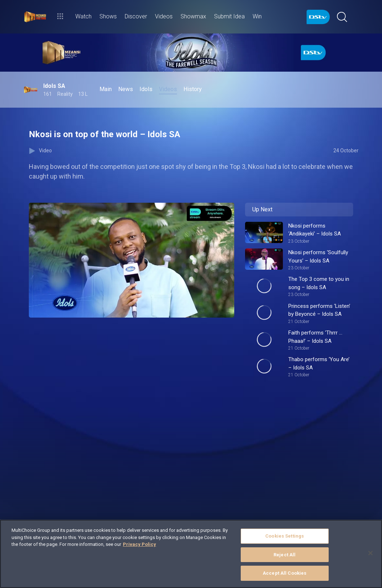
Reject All (285, 555)
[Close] (370, 553)
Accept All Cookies (285, 573)
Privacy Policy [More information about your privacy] (139, 544)
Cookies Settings (285, 536)
